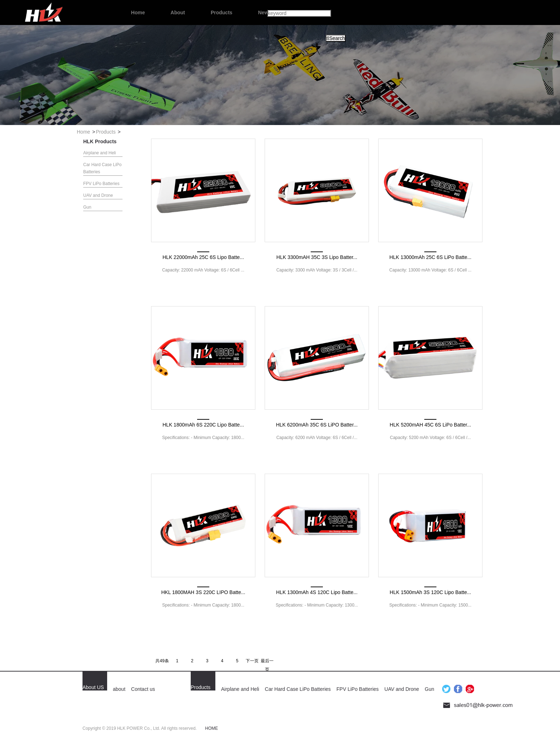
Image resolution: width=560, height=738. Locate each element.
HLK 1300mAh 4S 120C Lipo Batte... (317, 592)
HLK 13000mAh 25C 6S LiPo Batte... (430, 257)
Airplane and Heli (99, 153)
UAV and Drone (98, 195)
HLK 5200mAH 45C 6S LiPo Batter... (430, 425)
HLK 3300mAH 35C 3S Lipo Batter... (317, 257)
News (264, 13)
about (119, 689)
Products (222, 13)
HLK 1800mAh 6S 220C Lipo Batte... (203, 425)
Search (336, 38)
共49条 (162, 661)
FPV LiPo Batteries (101, 184)
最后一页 (267, 662)
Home (138, 13)
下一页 (252, 661)
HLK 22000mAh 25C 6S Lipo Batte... (203, 257)
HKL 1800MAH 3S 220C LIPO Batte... (203, 592)
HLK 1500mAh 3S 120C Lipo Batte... (430, 592)
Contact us (143, 689)
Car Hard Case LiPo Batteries (102, 168)
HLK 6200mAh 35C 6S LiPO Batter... (317, 425)
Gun (87, 207)
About (178, 13)
